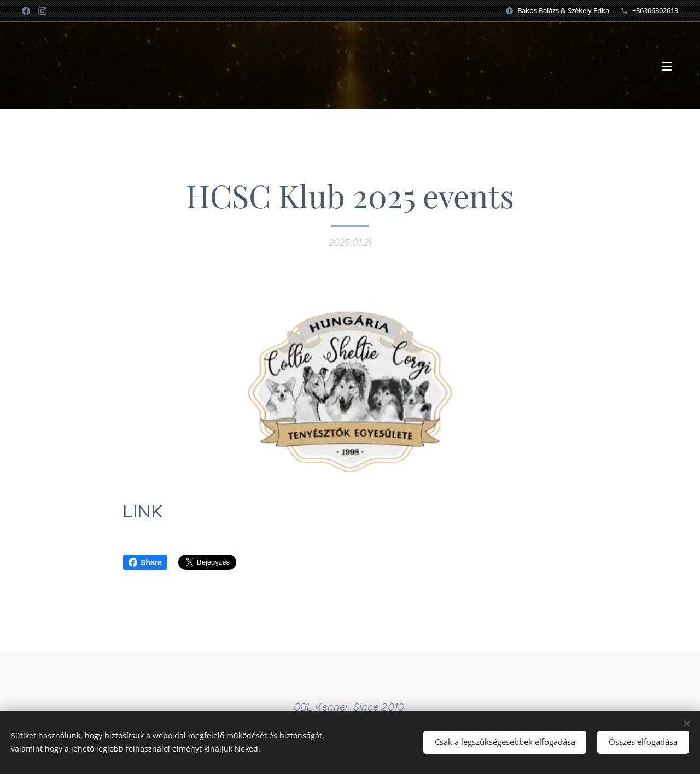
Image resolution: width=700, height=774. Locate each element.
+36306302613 (655, 10)
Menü (667, 66)
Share (145, 562)
